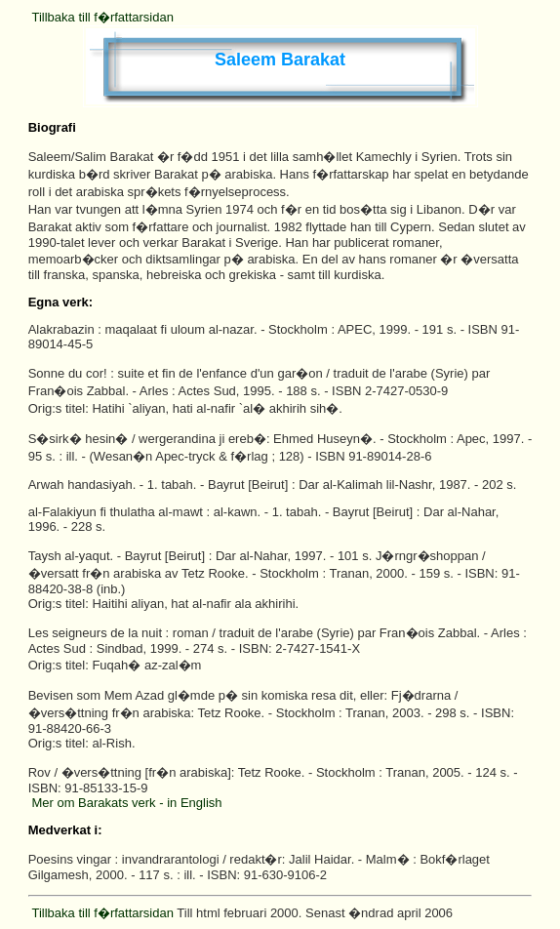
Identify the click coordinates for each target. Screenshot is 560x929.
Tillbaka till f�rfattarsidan (102, 17)
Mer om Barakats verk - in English (126, 803)
